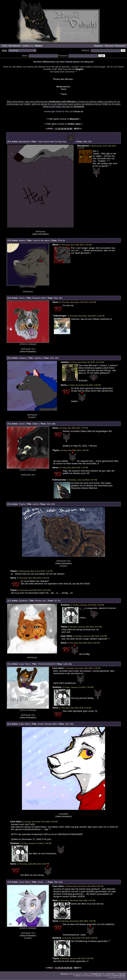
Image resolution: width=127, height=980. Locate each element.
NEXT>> (78, 129)
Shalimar (23, 601)
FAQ (4, 46)
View (4, 50)
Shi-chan (98, 976)
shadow (23, 358)
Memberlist (14, 46)
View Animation (40, 234)
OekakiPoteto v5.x (98, 974)
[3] (62, 129)
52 (9, 601)
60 (9, 142)
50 (9, 724)
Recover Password (115, 46)
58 (9, 298)
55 (9, 424)
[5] (68, 129)
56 (9, 358)
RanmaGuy (111, 974)
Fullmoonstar (59, 480)
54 (9, 504)
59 (9, 240)
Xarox (64, 89)
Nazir (55, 900)
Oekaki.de (78, 111)
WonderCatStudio (119, 976)
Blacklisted (24, 142)
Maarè (22, 240)
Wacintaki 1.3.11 (67, 974)
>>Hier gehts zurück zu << (63, 119)
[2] (59, 129)
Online (26, 46)
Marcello (123, 974)
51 (9, 664)
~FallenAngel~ (60, 316)
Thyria (63, 94)
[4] (65, 129)
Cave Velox (66, 636)
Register (98, 46)
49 (9, 882)
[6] (71, 129)
